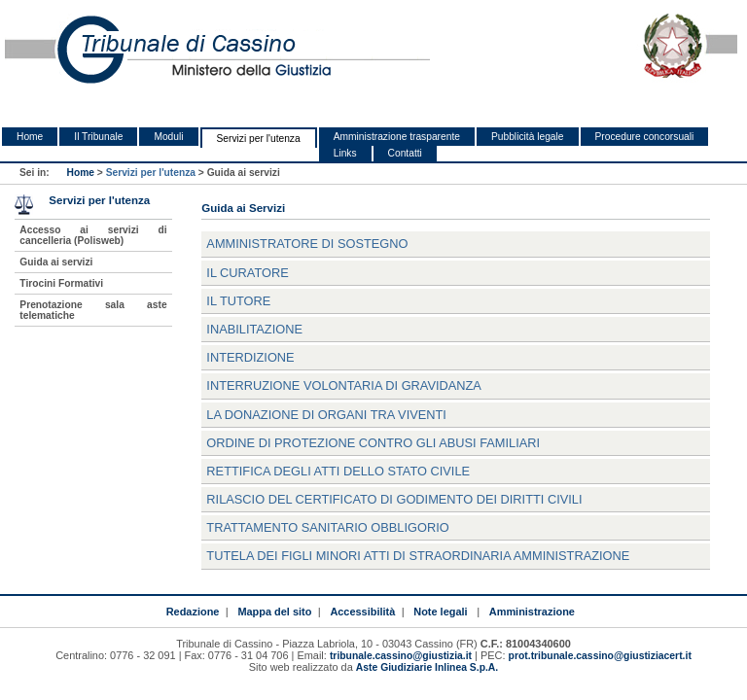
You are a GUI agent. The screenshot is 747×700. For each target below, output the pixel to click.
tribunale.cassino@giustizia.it (401, 656)
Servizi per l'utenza (259, 139)
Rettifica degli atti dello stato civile (338, 471)
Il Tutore (238, 301)
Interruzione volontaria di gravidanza (344, 385)
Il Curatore (247, 273)
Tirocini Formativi (61, 283)
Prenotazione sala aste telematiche (93, 310)
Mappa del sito (274, 612)
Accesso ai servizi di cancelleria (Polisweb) (93, 235)
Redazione (193, 612)
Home (30, 137)
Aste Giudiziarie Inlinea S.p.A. (427, 667)
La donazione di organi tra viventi (326, 415)
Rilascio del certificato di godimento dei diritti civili (394, 499)
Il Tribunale (98, 137)
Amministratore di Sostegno (307, 244)
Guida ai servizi (56, 262)
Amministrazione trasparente (397, 137)
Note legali (440, 612)
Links (345, 153)
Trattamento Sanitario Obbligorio (327, 527)
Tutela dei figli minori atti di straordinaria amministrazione (418, 556)
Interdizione (250, 357)
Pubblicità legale (528, 137)
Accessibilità (362, 612)
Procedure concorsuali (645, 137)
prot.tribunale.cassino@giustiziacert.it (600, 656)
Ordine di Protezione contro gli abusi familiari (373, 443)
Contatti (405, 153)
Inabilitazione (254, 329)
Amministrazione (532, 612)
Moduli (168, 137)
